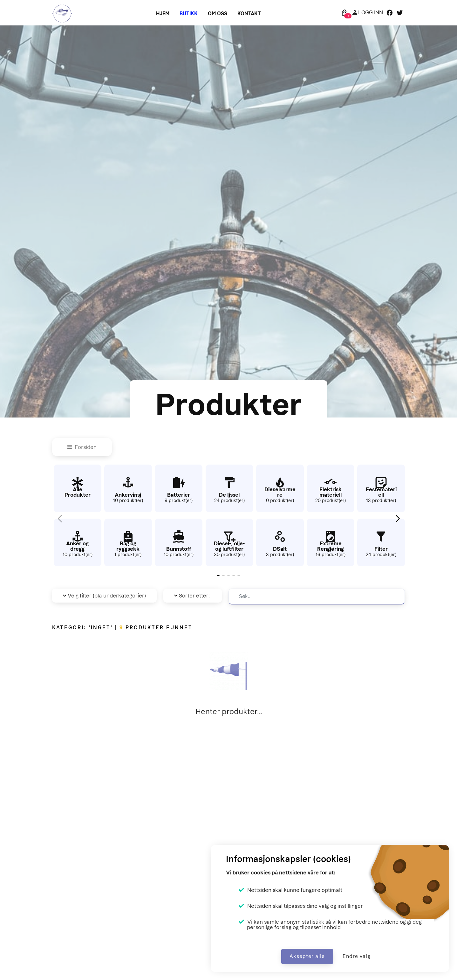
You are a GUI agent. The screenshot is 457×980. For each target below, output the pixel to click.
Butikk (189, 14)
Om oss (218, 14)
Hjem (163, 14)
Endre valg (356, 956)
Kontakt (249, 14)
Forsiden (82, 447)
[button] (397, 519)
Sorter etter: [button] (192, 596)
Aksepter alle (307, 956)
